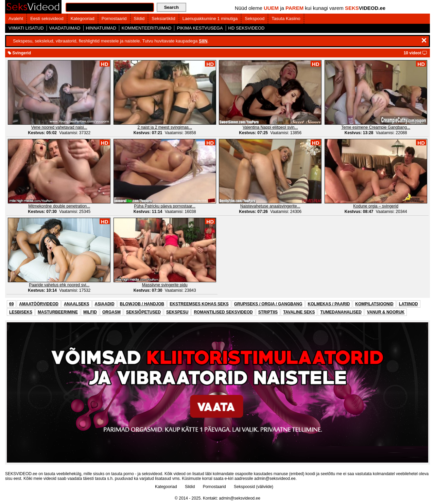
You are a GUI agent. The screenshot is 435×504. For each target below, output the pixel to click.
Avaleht (16, 19)
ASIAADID (105, 304)
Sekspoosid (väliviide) (254, 487)
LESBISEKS (21, 312)
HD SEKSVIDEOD (247, 28)
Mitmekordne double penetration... (59, 206)
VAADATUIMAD (65, 28)
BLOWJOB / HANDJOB (142, 304)
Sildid (139, 19)
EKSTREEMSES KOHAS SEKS (199, 304)
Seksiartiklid (163, 19)
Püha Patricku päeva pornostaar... (165, 206)
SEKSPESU (177, 312)
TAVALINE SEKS (299, 312)
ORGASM (111, 312)
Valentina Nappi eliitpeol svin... (270, 127)
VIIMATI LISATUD (26, 28)
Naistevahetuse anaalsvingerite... (270, 206)
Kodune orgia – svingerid (376, 206)
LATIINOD (408, 304)
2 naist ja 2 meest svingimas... (165, 127)
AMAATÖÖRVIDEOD (39, 304)
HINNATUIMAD (101, 28)
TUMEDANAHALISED (341, 312)
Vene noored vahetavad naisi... (59, 127)
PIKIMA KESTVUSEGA (200, 28)
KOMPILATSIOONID (374, 304)
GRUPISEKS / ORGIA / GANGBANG (268, 304)
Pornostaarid (114, 19)
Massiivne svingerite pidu (165, 285)
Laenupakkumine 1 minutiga (210, 19)
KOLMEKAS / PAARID (329, 304)
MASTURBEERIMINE (58, 312)
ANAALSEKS (77, 304)
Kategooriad (83, 19)
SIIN (203, 41)
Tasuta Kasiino (286, 19)
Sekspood (255, 19)
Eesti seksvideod (47, 19)
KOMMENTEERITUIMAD (147, 28)
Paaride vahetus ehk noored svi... (59, 285)
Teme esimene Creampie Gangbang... (376, 127)
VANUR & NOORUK (386, 312)
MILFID (90, 312)
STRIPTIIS (268, 312)
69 (11, 304)
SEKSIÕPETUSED (143, 312)
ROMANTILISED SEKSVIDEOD (223, 312)
